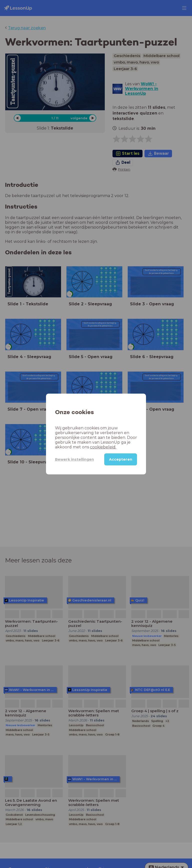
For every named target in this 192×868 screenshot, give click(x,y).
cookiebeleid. (103, 447)
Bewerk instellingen (74, 459)
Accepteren (121, 459)
